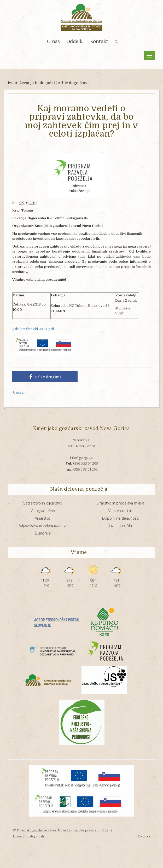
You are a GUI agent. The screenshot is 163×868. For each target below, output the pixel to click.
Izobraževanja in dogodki (31, 83)
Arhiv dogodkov (72, 83)
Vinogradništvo (43, 511)
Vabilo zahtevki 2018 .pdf (33, 329)
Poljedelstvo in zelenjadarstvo (43, 526)
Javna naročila (120, 526)
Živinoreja (43, 533)
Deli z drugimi (45, 377)
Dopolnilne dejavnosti (120, 518)
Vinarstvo (43, 518)
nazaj (18, 392)
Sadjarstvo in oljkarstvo (43, 503)
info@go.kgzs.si (82, 458)
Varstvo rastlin (120, 511)
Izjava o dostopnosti (28, 836)
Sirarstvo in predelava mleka (120, 503)
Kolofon (144, 836)
